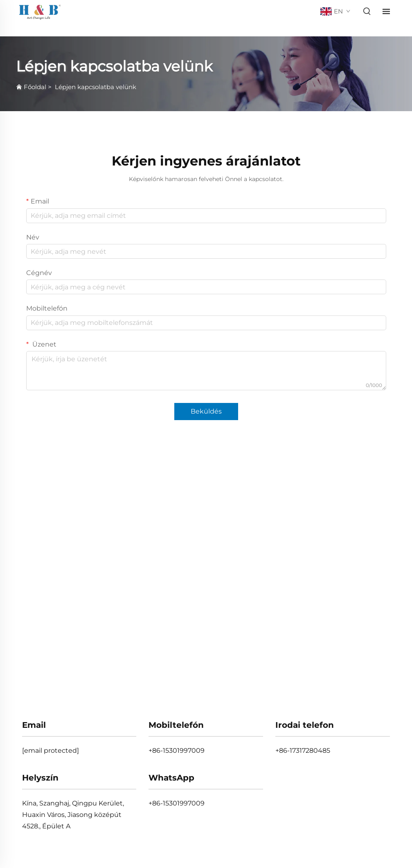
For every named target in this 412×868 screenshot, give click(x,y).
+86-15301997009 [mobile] (177, 751)
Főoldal (35, 87)
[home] (40, 11)
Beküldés (206, 411)
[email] (51, 751)
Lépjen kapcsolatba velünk (96, 87)
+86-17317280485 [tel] (303, 751)
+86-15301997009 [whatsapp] (177, 803)
